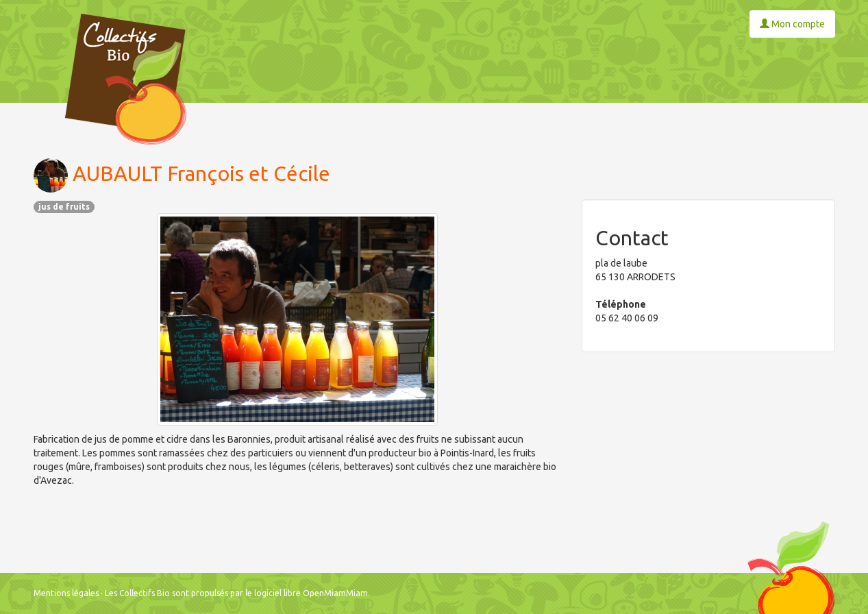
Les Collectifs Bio (137, 593)
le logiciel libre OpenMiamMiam (307, 593)
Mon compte (792, 24)
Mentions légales (66, 593)
